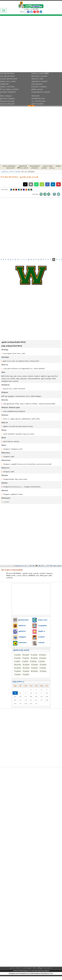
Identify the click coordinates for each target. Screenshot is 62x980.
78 (51, 566)
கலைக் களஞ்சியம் (9, 166)
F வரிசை (26, 658)
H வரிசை (43, 658)
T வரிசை (43, 668)
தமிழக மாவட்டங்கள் (8, 81)
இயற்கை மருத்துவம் (8, 98)
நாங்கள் (18, 968)
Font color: (5, 189)
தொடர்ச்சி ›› (57, 566)
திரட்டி (52, 168)
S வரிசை (34, 668)
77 (48, 566)
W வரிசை (35, 671)
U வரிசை (18, 671)
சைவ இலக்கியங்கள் (8, 76)
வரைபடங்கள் (48, 166)
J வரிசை (25, 661)
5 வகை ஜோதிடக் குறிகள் (9, 89)
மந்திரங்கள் (5, 84)
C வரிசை (34, 655)
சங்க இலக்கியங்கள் (8, 73)
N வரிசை (26, 665)
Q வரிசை (18, 668)
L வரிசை (42, 661)
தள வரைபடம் (48, 968)
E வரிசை (18, 658)
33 (30, 566)
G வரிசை (34, 658)
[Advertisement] (31, 45)
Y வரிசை (18, 674)
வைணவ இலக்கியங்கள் (9, 79)
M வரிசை (18, 665)
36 (39, 566)
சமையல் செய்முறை (7, 101)
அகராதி (44, 168)
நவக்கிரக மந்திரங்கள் (8, 92)
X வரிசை (43, 671)
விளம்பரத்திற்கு (37, 968)
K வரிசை (33, 661)
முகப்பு (12, 968)
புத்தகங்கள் (23, 166)
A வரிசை (18, 655)
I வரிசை (17, 661)
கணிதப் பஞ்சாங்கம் (8, 87)
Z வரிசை (26, 674)
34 (33, 566)
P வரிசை (43, 665)
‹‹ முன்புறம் (18, 566)
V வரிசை (26, 671)
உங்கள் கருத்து (26, 968)
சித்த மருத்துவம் (6, 96)
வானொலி (35, 168)
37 (43, 566)
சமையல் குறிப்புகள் (7, 104)
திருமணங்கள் (35, 166)
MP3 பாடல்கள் (23, 168)
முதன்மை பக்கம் (7, 172)
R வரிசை (26, 668)
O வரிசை (35, 665)
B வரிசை (26, 655)
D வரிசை (43, 655)
